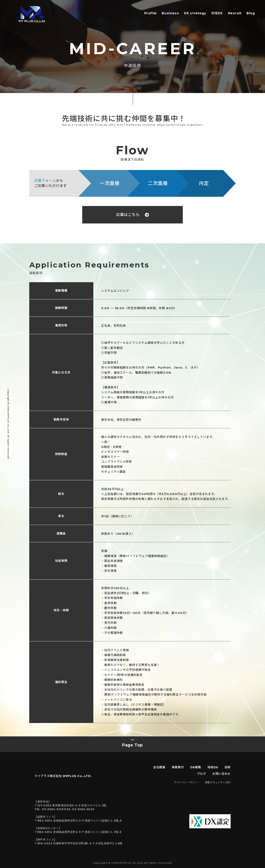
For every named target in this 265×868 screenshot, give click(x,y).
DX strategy (195, 13)
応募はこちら (132, 215)
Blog (251, 13)
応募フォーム (45, 181)
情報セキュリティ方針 (218, 782)
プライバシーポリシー (187, 782)
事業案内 (178, 767)
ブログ (201, 774)
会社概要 (159, 767)
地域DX (217, 13)
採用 (228, 767)
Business (170, 13)
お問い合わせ (221, 774)
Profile (150, 13)
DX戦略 (196, 767)
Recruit (235, 13)
